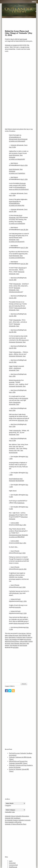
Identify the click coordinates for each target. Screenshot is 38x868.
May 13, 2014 (12, 147)
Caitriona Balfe (24, 641)
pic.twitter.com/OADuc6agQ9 (17, 141)
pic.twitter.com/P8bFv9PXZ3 (17, 537)
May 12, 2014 (12, 441)
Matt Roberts (12, 637)
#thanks (16, 623)
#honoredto (21, 623)
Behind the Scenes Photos (12, 641)
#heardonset (22, 268)
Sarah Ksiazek (23, 39)
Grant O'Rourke (23, 635)
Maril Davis (23, 643)
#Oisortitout (24, 517)
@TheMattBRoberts (14, 137)
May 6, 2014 (12, 195)
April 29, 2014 (13, 212)
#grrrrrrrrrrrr (25, 340)
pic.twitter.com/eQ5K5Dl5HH (17, 224)
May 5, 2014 (23, 601)
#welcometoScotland (20, 308)
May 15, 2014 (24, 179)
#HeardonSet (17, 284)
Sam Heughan (13, 639)
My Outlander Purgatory (12, 820)
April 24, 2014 (23, 569)
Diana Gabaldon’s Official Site (13, 822)
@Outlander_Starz (18, 155)
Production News (21, 637)
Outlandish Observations (22, 816)
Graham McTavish (13, 635)
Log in (11, 861)
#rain (21, 479)
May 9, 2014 (12, 426)
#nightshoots (17, 368)
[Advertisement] (18, 705)
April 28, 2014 (24, 230)
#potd (19, 139)
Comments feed (13, 865)
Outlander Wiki (9, 818)
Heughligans (17, 818)
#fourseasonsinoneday (15, 535)
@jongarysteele (13, 139)
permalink (16, 647)
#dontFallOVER (20, 481)
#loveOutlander (13, 453)
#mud (11, 479)
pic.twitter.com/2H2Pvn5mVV (21, 189)
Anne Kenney (22, 633)
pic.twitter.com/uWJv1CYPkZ (17, 205)
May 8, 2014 (12, 410)
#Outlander (24, 139)
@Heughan (12, 515)
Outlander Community (25, 820)
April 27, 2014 (24, 248)
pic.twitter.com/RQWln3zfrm (17, 258)
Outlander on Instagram (12, 45)
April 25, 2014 (13, 280)
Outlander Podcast (10, 816)
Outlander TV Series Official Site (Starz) (16, 824)
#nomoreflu (18, 607)
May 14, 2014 (24, 165)
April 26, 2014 (24, 264)
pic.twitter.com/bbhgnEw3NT (17, 159)
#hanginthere (17, 402)
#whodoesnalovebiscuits (16, 292)
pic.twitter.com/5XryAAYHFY (17, 242)
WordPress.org (13, 867)
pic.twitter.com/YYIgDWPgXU (17, 173)
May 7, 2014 (23, 525)
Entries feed (12, 863)
